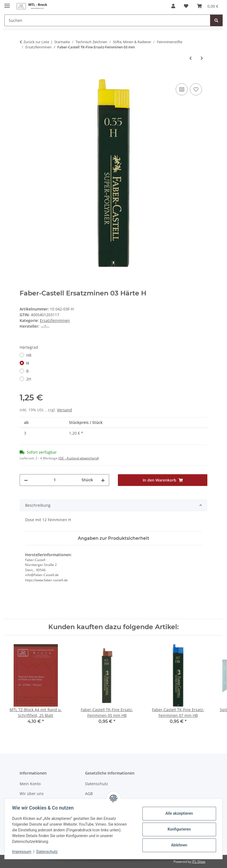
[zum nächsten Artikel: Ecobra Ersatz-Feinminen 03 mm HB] (202, 58)
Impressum (23, 852)
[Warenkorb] (208, 6)
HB (29, 355)
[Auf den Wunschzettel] (196, 89)
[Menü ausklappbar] (7, 3)
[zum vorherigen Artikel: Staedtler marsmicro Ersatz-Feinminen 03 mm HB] (191, 58)
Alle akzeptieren (178, 813)
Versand (65, 410)
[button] (173, 6)
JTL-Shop (199, 862)
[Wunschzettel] (186, 6)
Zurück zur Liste (36, 42)
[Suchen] (107, 20)
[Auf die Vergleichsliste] (182, 89)
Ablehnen (178, 845)
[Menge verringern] (26, 480)
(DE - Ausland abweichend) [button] (79, 458)
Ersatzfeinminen (55, 320)
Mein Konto (30, 784)
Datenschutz (48, 852)
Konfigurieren (178, 829)
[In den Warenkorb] (24, 76)
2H (29, 379)
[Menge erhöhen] (103, 480)
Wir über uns (32, 794)
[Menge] (55, 480)
